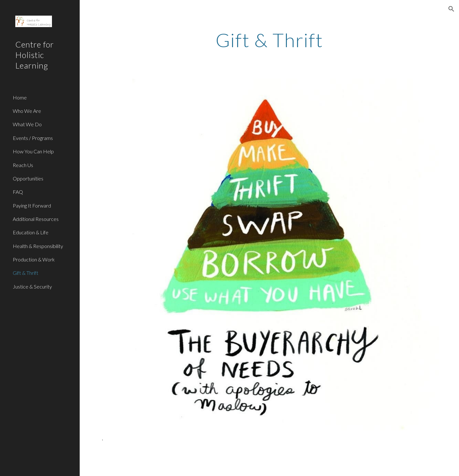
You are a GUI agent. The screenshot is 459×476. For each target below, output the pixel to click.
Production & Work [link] (34, 259)
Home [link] (20, 97)
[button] (451, 9)
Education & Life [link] (31, 232)
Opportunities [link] (28, 178)
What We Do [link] (27, 124)
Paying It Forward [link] (32, 205)
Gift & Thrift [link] (25, 273)
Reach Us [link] (23, 165)
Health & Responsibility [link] (38, 246)
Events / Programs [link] (33, 138)
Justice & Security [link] (32, 286)
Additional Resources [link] (36, 219)
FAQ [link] (18, 192)
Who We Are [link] (27, 111)
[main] (270, 40)
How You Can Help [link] (33, 151)
